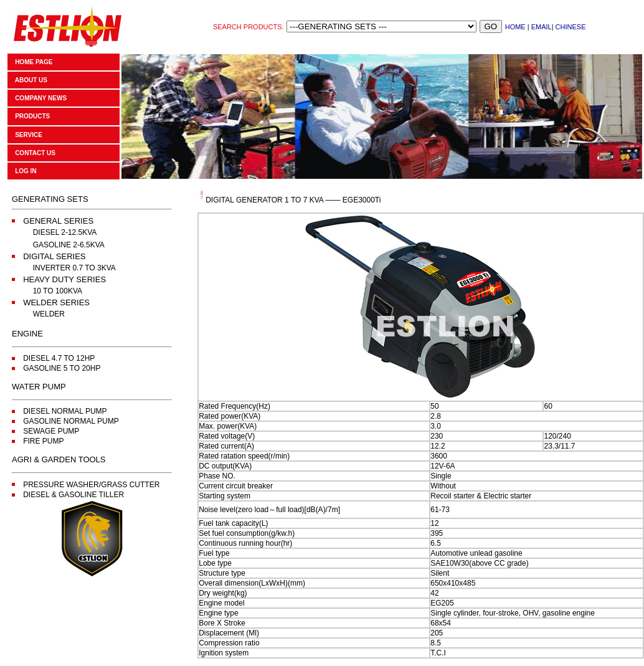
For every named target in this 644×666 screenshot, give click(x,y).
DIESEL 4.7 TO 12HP (59, 358)
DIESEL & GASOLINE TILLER (73, 495)
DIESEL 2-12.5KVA (65, 232)
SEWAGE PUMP (51, 431)
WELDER (49, 314)
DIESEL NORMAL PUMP (65, 411)
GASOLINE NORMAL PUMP (71, 421)
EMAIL (542, 27)
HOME (515, 27)
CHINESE (571, 27)
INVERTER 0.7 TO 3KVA (74, 268)
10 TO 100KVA (58, 291)
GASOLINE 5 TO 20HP (62, 368)
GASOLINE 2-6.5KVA (69, 245)
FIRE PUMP (43, 441)
